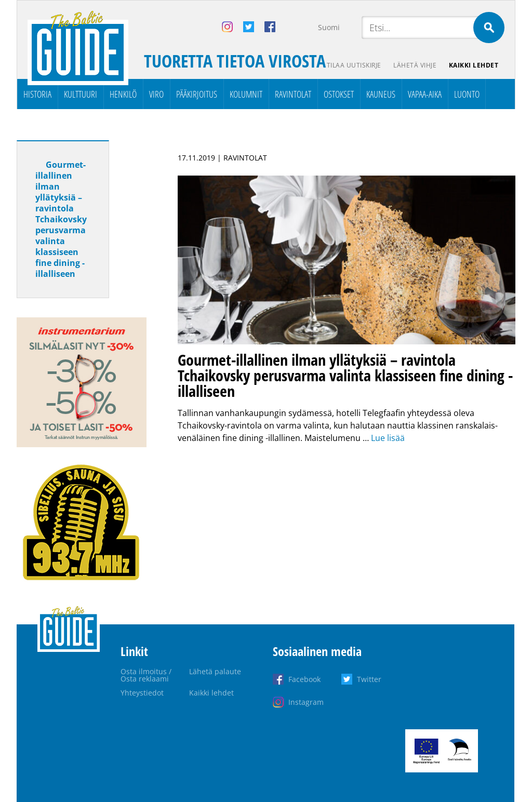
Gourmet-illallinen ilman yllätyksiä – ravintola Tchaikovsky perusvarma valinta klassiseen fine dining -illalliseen (61, 219)
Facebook (304, 679)
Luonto (467, 94)
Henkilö (123, 94)
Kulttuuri (81, 94)
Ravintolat (293, 94)
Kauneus (381, 94)
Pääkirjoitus (197, 94)
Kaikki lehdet (474, 65)
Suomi (329, 27)
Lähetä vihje (415, 65)
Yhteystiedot (142, 693)
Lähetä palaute (215, 671)
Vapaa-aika (425, 94)
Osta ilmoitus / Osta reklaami (146, 675)
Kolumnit (246, 94)
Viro (156, 94)
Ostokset (339, 94)
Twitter (369, 679)
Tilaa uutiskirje (354, 65)
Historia (37, 94)
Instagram (306, 702)
